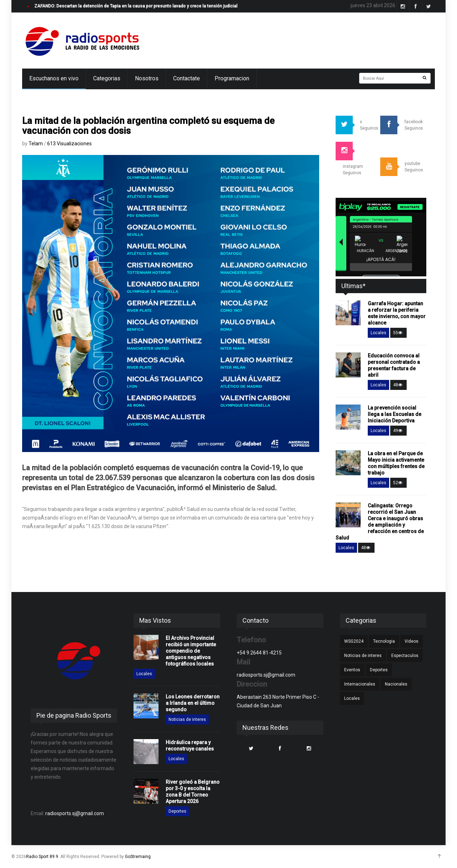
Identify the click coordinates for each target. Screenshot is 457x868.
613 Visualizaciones (69, 144)
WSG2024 (354, 641)
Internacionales (360, 684)
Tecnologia (384, 641)
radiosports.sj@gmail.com (75, 813)
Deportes (177, 811)
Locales (378, 333)
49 (398, 431)
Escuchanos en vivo (54, 78)
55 (398, 333)
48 (398, 385)
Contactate (187, 78)
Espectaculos (405, 656)
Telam (36, 144)
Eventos (352, 670)
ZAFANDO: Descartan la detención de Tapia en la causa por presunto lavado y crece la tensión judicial (136, 6)
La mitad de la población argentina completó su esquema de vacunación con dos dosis (148, 126)
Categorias (107, 78)
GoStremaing (138, 857)
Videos (411, 641)
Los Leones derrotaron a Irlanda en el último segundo (193, 703)
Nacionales (396, 684)
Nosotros (147, 78)
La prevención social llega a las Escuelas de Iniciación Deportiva (395, 414)
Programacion (232, 78)
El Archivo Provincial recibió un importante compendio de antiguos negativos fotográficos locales (191, 651)
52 (398, 483)
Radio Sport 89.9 (42, 857)
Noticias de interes (187, 719)
